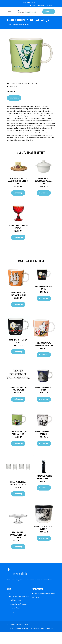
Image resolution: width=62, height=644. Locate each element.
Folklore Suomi (16, 600)
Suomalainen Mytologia (19, 604)
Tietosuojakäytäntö (37, 628)
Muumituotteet (22, 83)
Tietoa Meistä (15, 608)
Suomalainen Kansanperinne (19, 596)
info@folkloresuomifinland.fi (46, 5)
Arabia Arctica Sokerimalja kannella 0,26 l (44, 181)
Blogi (12, 612)
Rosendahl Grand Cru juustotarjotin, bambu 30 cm (18, 181)
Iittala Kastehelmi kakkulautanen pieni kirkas (18, 535)
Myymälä (49, 12)
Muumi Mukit (32, 83)
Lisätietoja (14, 98)
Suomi (34, 5)
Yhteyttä (18, 628)
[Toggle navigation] (9, 11)
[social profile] (38, 3)
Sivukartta (49, 628)
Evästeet (25, 628)
